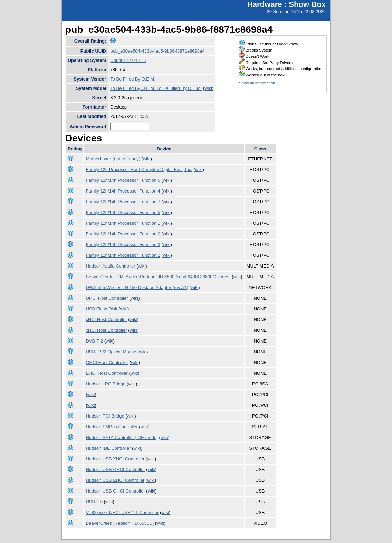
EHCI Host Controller (107, 373)
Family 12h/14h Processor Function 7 (123, 202)
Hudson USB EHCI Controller (115, 480)
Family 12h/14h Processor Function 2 (123, 255)
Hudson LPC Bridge (106, 384)
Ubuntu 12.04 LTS (128, 60)
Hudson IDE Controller (108, 448)
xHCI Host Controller (106, 320)
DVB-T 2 (94, 341)
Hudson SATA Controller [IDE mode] (122, 437)
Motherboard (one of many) (113, 159)
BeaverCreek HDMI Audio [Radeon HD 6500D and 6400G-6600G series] (158, 277)
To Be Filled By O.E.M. (133, 79)
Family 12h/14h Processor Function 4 (123, 191)
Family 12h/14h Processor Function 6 (123, 180)
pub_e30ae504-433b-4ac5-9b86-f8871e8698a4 (157, 51)
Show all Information (257, 83)
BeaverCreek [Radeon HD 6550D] (120, 523)
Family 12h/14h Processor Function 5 (123, 212)
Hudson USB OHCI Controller (115, 470)
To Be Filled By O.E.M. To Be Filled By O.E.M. (156, 88)
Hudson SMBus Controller (112, 427)
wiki (208, 88)
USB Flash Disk (101, 309)
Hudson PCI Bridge (105, 416)
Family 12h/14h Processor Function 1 (123, 223)
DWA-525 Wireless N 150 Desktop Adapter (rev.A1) (137, 287)
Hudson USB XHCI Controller (115, 459)
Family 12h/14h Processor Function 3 (123, 245)
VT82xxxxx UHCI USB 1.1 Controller (122, 512)
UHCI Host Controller (107, 298)
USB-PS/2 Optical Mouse (111, 352)
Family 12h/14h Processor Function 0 (123, 234)
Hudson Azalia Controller (110, 266)
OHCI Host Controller (107, 362)
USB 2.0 (94, 502)
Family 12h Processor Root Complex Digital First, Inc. (139, 170)
